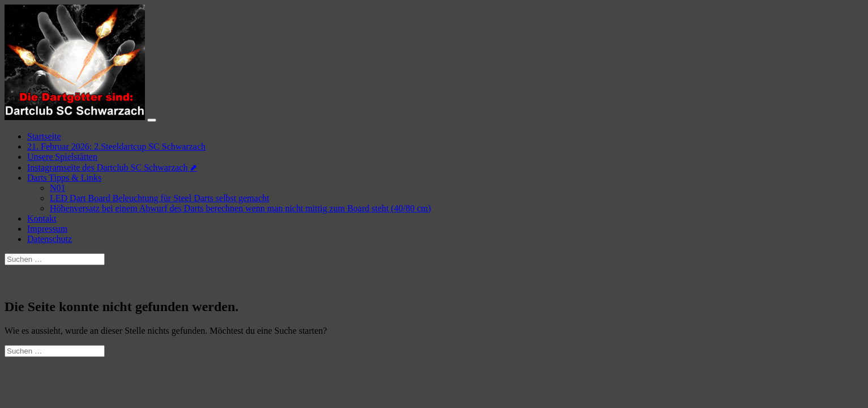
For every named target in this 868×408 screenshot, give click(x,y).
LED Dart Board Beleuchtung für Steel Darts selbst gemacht (159, 198)
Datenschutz (50, 239)
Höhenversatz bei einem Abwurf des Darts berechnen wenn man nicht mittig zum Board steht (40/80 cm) (240, 208)
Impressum (47, 229)
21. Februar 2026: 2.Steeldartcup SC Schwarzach (116, 146)
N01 (58, 188)
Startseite (44, 136)
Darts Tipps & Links (64, 178)
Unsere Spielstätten (62, 157)
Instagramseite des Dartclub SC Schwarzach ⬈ (112, 167)
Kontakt (42, 218)
